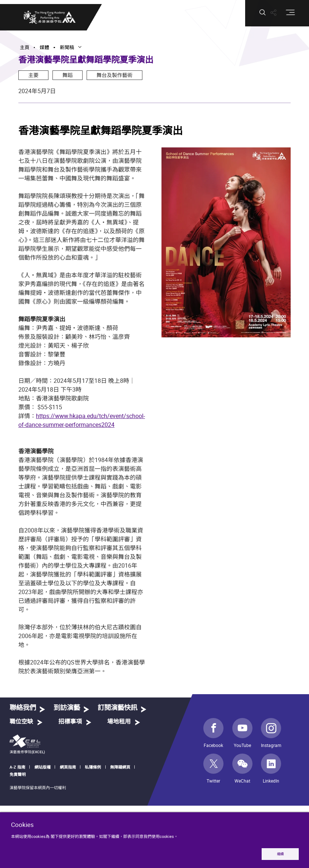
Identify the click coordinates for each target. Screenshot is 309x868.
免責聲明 (18, 774)
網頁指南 (68, 767)
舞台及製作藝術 (114, 75)
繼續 (280, 854)
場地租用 (119, 722)
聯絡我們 (23, 708)
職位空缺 (21, 722)
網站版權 (43, 767)
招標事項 (70, 722)
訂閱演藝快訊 (117, 708)
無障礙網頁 (120, 767)
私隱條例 (93, 767)
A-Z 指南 (17, 767)
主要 (33, 75)
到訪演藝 (67, 708)
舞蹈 (68, 75)
